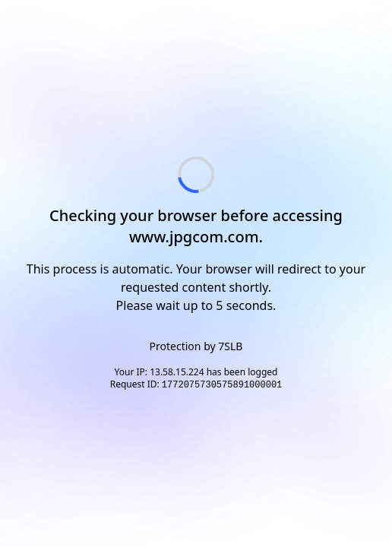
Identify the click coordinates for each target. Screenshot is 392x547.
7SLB (230, 346)
